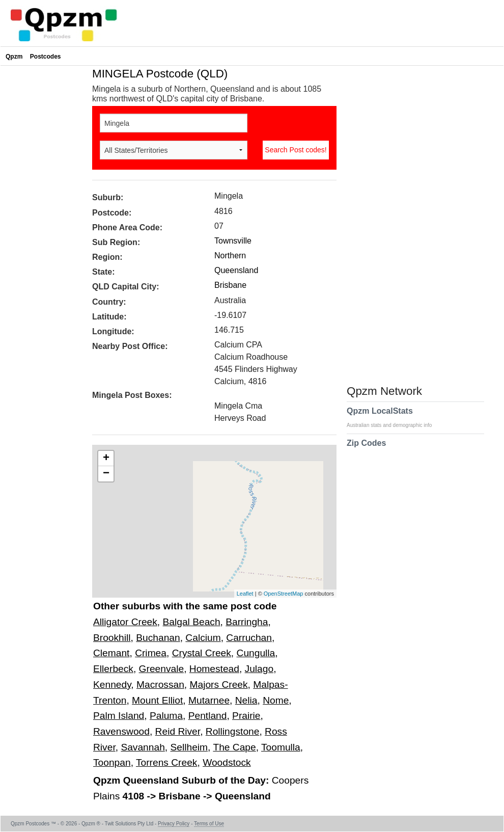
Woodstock (227, 762)
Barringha (247, 622)
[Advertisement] (44, 221)
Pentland (208, 716)
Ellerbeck (113, 669)
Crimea (151, 653)
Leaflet (245, 594)
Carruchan (249, 638)
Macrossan (160, 685)
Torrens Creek (167, 762)
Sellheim (189, 747)
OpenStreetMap (284, 594)
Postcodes (46, 57)
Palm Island (119, 716)
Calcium (203, 638)
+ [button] (106, 459)
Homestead (214, 669)
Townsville (233, 241)
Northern (230, 256)
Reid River (178, 731)
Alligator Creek (125, 622)
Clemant (111, 653)
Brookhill (112, 638)
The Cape (234, 747)
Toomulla (281, 747)
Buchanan (158, 638)
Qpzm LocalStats (394, 417)
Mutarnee (209, 700)
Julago (259, 669)
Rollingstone (233, 731)
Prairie (246, 716)
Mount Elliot (157, 700)
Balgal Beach (192, 622)
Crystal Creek (202, 653)
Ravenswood (121, 731)
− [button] (106, 474)
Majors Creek (219, 685)
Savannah (143, 747)
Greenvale (162, 669)
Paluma (166, 716)
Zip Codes (366, 449)
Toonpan (112, 762)
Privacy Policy (174, 824)
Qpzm (14, 57)
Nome (276, 700)
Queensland (236, 270)
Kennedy (112, 685)
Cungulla (256, 653)
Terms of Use (209, 824)
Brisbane (230, 285)
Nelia (246, 700)
